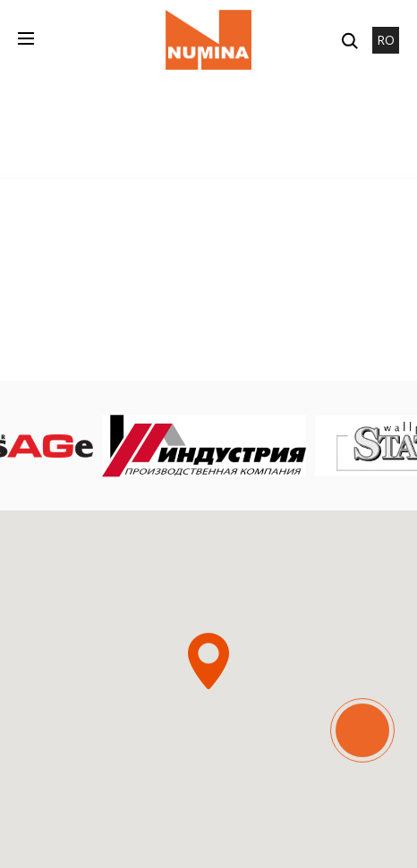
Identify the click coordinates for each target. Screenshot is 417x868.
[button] (208, 661)
